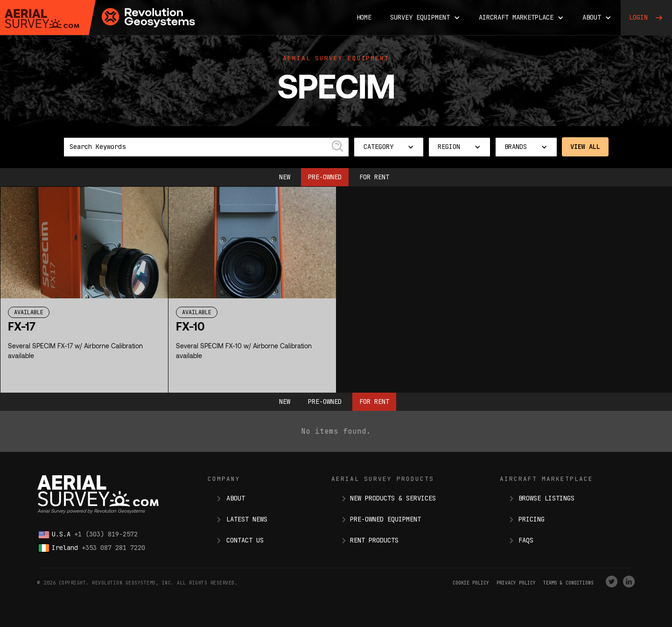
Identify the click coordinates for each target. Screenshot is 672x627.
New (285, 177)
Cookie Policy (471, 583)
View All (585, 147)
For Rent (374, 177)
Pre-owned (325, 177)
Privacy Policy (516, 583)
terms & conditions (568, 583)
